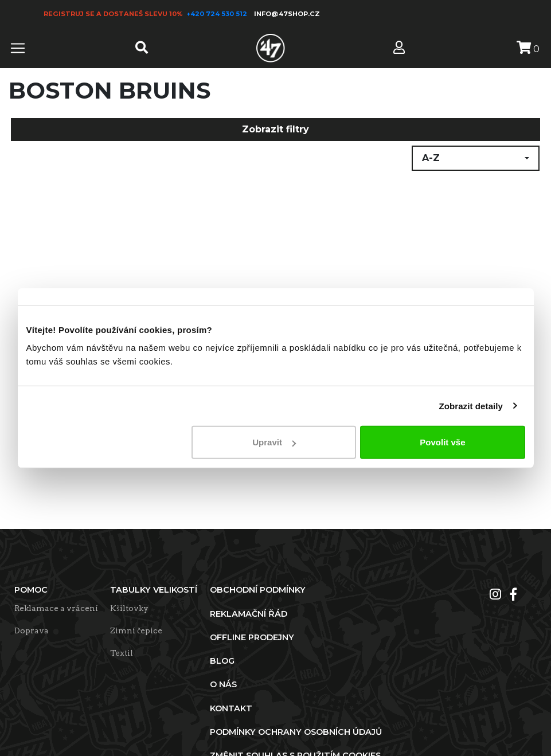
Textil (122, 653)
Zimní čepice (136, 630)
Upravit (274, 442)
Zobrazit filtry (275, 129)
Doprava (32, 630)
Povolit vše (442, 442)
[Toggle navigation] (18, 48)
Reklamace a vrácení (56, 608)
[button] (476, 158)
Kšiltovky (129, 608)
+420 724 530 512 (218, 14)
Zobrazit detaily (471, 406)
